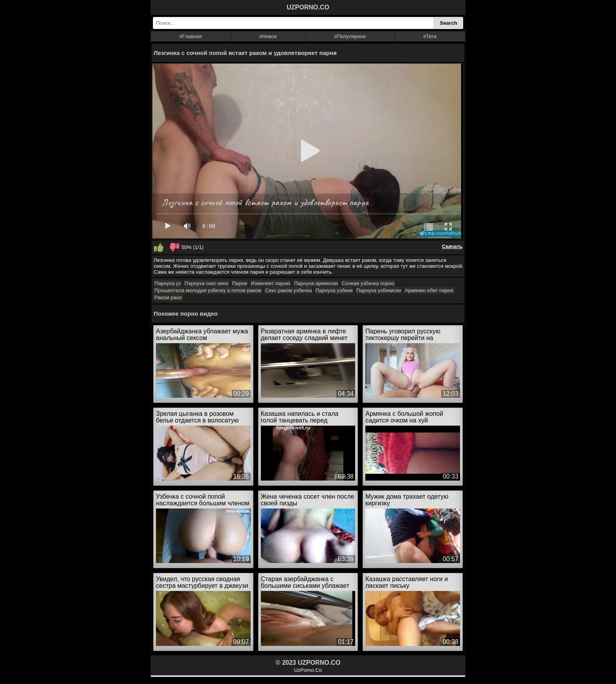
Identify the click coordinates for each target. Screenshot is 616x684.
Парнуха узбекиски (379, 290)
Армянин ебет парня (429, 290)
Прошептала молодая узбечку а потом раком (208, 290)
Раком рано (168, 297)
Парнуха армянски (316, 283)
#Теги (430, 36)
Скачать (452, 246)
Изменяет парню (270, 283)
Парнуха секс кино (207, 283)
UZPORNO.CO (308, 7)
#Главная (191, 36)
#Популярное (350, 36)
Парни (240, 283)
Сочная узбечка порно (368, 283)
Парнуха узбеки (334, 290)
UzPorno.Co (308, 670)
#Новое (268, 36)
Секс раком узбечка (288, 290)
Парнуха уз (168, 283)
